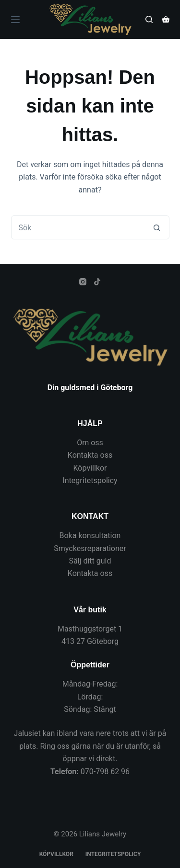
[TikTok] (97, 282)
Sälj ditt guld (90, 561)
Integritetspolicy (90, 480)
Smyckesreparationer (90, 548)
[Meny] (15, 20)
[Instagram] (83, 282)
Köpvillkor (90, 468)
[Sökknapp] (157, 227)
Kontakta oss (90, 455)
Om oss (90, 443)
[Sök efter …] (78, 227)
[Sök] (149, 19)
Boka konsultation (90, 535)
